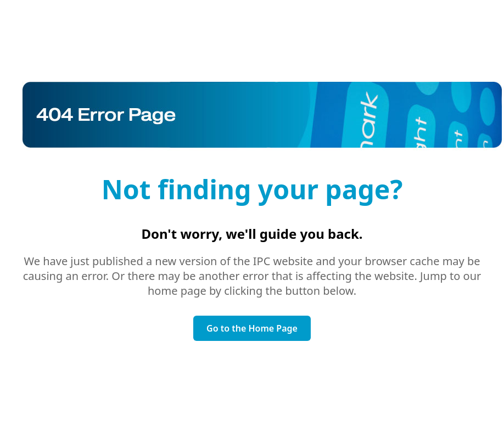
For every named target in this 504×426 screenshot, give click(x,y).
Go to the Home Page (252, 328)
